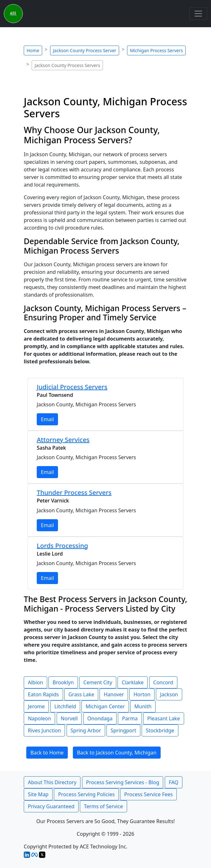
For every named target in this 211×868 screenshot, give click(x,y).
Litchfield (65, 706)
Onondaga (100, 718)
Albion (35, 682)
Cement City (98, 682)
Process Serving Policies (86, 794)
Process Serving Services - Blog (123, 782)
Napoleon (39, 718)
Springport (123, 730)
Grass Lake (81, 694)
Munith (143, 706)
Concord (163, 682)
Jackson (169, 694)
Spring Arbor (86, 730)
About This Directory (52, 782)
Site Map (38, 794)
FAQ (174, 782)
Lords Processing (62, 546)
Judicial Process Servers (72, 387)
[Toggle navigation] (198, 14)
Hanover (114, 694)
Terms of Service (103, 806)
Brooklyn (63, 682)
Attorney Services (63, 440)
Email (47, 419)
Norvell (69, 718)
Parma (130, 718)
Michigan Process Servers (156, 50)
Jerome (36, 706)
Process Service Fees (148, 794)
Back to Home (47, 753)
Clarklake (133, 682)
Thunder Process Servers (74, 492)
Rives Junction (44, 730)
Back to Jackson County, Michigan (117, 753)
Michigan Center (105, 706)
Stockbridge (160, 730)
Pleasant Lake (164, 718)
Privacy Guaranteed (51, 806)
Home (33, 50)
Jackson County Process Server (85, 50)
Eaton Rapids (43, 694)
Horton (142, 694)
